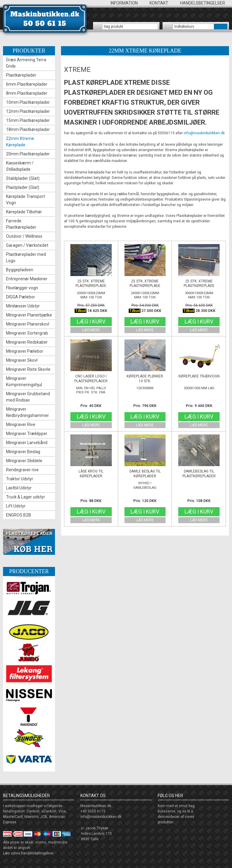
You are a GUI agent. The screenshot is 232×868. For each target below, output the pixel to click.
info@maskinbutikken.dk (204, 133)
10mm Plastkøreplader (28, 102)
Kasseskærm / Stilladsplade (20, 166)
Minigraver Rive (21, 424)
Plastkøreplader (21, 75)
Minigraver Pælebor (25, 351)
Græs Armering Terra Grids (26, 63)
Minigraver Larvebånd (27, 443)
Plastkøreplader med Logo (26, 258)
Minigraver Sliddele (24, 461)
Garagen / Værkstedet (27, 245)
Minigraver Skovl (22, 360)
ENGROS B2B (19, 515)
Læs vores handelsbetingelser (28, 853)
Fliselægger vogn (22, 288)
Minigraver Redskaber (27, 342)
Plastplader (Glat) (23, 187)
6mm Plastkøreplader (27, 84)
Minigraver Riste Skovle (28, 369)
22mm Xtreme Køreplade (20, 142)
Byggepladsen (20, 270)
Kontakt (159, 3)
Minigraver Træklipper (27, 434)
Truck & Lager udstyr (26, 497)
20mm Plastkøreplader (28, 154)
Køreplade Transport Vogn (26, 200)
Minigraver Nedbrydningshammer (27, 412)
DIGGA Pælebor (21, 297)
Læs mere (91, 330)
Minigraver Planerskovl (28, 324)
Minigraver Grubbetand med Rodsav (28, 397)
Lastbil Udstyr (19, 488)
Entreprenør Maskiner (27, 279)
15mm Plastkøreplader (28, 120)
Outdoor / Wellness (24, 236)
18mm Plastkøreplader (28, 129)
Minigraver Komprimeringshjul (24, 382)
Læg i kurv (91, 321)
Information (124, 3)
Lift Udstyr (16, 506)
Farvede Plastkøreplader (21, 224)
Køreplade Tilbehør (24, 212)
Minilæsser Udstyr (23, 306)
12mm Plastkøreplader (28, 111)
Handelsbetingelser (203, 3)
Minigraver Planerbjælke (29, 315)
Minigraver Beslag (23, 452)
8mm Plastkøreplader (27, 93)
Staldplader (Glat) (23, 178)
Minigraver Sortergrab (27, 333)
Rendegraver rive (22, 470)
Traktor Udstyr (20, 479)
